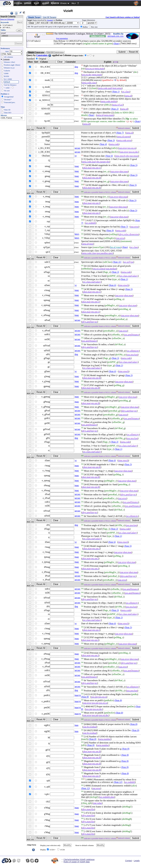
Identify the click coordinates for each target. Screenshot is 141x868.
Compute (6, 59)
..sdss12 (12, 36)
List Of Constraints (55, 52)
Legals (137, 861)
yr (76, 156)
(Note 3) (111, 140)
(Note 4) (103, 144)
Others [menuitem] (64, 3)
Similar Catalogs (98, 36)
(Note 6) (109, 156)
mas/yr (78, 695)
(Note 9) (110, 231)
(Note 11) (117, 262)
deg (76, 67)
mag (77, 166)
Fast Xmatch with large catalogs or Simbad (123, 17)
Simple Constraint (36, 52)
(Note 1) (116, 92)
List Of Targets (50, 17)
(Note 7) (120, 133)
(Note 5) (134, 165)
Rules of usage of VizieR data (77, 862)
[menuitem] (7, 3)
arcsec (78, 148)
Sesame (50, 20)
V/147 (12, 33)
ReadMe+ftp (118, 34)
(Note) (116, 43)
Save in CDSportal (7, 19)
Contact (129, 861)
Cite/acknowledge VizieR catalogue (79, 859)
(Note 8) (85, 697)
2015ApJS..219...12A (115, 36)
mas (77, 725)
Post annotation (62, 38)
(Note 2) (115, 109)
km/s (77, 234)
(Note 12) (118, 782)
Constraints (44, 55)
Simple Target (34, 17)
